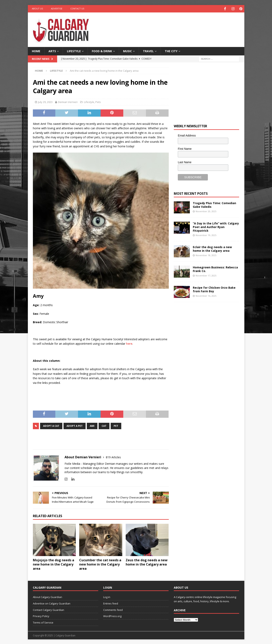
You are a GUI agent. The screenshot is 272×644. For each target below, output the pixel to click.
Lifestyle (74, 51)
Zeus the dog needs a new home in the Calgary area (147, 562)
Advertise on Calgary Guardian (52, 603)
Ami (92, 425)
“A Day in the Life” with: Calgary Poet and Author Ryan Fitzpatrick (216, 227)
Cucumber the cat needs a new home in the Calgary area (100, 564)
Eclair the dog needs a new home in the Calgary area (212, 248)
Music (127, 51)
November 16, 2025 (206, 295)
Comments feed (113, 609)
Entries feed (111, 603)
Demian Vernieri (68, 102)
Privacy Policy (41, 616)
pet (116, 425)
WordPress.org (112, 616)
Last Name (185, 162)
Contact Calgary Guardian (49, 609)
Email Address (187, 135)
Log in (107, 597)
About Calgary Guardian (48, 597)
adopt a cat (51, 425)
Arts (52, 51)
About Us (37, 9)
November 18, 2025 (206, 255)
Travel (148, 51)
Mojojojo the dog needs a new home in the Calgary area (54, 564)
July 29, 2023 (45, 102)
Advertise (57, 9)
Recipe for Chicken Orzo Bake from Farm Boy (214, 289)
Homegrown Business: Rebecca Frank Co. (215, 269)
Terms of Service (43, 622)
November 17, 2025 (206, 275)
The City (171, 51)
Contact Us (77, 9)
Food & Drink (102, 51)
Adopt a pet (75, 425)
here (129, 343)
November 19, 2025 (206, 235)
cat (104, 425)
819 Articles (113, 457)
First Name (185, 148)
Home (36, 51)
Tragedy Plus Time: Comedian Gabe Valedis (214, 204)
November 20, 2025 (206, 211)
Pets (98, 102)
